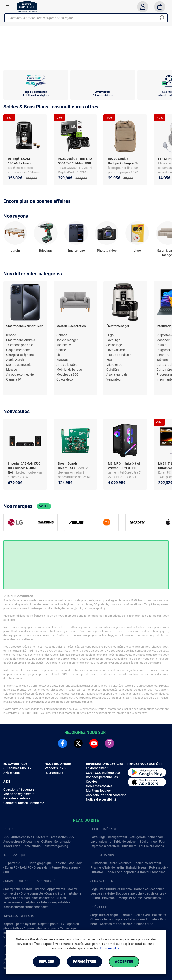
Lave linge (113, 340)
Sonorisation (63, 842)
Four (110, 360)
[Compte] (143, 7)
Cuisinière (129, 846)
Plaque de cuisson (119, 355)
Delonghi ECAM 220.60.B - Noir (19, 161)
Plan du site (86, 820)
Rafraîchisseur (137, 867)
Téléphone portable (19, 345)
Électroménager (118, 326)
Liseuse (12, 370)
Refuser (47, 962)
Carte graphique (40, 863)
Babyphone (136, 919)
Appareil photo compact (41, 928)
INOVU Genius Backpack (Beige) (121, 161)
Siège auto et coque (105, 915)
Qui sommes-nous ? (17, 768)
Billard (95, 898)
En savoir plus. (110, 948)
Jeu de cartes (155, 893)
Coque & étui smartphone (63, 893)
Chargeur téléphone (20, 355)
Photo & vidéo (107, 251)
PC (24, 863)
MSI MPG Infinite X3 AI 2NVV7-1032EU (124, 466)
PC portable (12, 863)
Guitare (47, 842)
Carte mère (164, 370)
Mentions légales (98, 791)
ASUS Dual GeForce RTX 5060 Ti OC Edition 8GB (75, 161)
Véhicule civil (154, 898)
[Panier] (160, 7)
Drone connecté (32, 893)
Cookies (92, 782)
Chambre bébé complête (108, 919)
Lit (58, 355)
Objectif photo (48, 924)
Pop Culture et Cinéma (116, 889)
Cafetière (113, 370)
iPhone (11, 335)
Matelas (62, 360)
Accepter (124, 962)
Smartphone (76, 251)
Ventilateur (114, 379)
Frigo (110, 335)
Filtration (97, 872)
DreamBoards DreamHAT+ (68, 466)
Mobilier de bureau (69, 370)
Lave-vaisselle (101, 842)
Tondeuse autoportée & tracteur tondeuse (136, 872)
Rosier (138, 863)
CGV (89, 773)
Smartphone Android (21, 340)
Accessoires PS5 (62, 837)
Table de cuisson (126, 842)
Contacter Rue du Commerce (24, 803)
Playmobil (109, 898)
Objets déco (65, 379)
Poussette (159, 915)
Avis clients (12, 773)
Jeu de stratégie (102, 893)
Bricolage (46, 251)
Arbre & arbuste (120, 863)
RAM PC (26, 867)
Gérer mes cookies (99, 786)
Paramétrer (85, 962)
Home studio (31, 846)
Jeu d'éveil (142, 915)
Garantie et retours (17, 798)
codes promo (56, 702)
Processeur (70, 867)
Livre (137, 251)
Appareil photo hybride (20, 924)
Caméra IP (14, 379)
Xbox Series (12, 846)
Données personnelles (102, 777)
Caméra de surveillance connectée (30, 898)
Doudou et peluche (129, 893)
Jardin (15, 251)
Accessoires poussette (116, 924)
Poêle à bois (158, 867)
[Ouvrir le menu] (8, 7)
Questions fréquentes (19, 789)
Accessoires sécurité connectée (26, 907)
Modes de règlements (19, 794)
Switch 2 (42, 837)
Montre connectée (19, 365)
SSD (6, 872)
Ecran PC (163, 355)
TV (63, 924)
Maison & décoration (71, 326)
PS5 (6, 837)
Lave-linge (98, 837)
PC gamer (163, 350)
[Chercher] (161, 18)
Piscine (96, 867)
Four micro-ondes (151, 846)
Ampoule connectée (20, 374)
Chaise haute (144, 924)
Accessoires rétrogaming (21, 842)
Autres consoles (23, 837)
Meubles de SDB (68, 374)
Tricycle (127, 915)
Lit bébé (152, 919)
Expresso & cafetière (105, 846)
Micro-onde (114, 365)
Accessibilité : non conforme (106, 795)
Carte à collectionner (149, 889)
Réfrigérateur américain (147, 837)
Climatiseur (99, 863)
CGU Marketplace (107, 773)
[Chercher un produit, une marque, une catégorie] (84, 18)
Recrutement (54, 773)
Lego (94, 889)
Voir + (44, 506)
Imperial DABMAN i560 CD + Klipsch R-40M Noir (24, 468)
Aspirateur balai (117, 374)
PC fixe (161, 345)
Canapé (62, 335)
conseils (39, 702)
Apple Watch (15, 360)
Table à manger (67, 340)
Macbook (163, 340)
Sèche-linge (148, 842)
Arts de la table (67, 365)
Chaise (61, 350)
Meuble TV (64, 345)
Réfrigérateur (118, 837)
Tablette (162, 360)
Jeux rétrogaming (55, 846)
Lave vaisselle (116, 350)
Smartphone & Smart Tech (25, 326)
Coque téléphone (18, 350)
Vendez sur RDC (56, 768)
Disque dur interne (47, 867)
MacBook (75, 863)
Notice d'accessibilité (101, 799)
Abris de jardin (114, 867)
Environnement (97, 768)
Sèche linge (114, 345)
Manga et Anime (130, 898)
